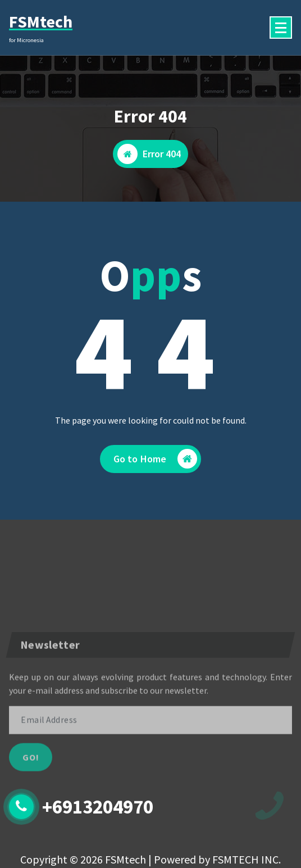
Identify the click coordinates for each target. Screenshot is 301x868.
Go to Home (156, 459)
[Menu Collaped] (281, 28)
